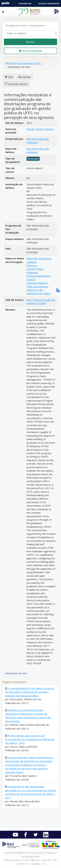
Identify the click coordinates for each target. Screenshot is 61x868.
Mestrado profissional (39, 258)
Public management (37, 286)
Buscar (31, 42)
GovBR (6, 3)
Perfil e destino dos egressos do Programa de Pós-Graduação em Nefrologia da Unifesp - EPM (30, 739)
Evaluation (32, 272)
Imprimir (26, 77)
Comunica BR (25, 4)
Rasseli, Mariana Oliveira (40, 129)
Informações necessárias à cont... (23, 63)
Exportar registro (18, 84)
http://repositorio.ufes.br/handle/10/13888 (41, 301)
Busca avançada (30, 51)
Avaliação (32, 262)
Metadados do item (16, 673)
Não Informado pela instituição (38, 141)
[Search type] (30, 33)
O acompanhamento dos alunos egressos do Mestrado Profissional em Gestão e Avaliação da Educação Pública (30, 692)
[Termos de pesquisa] (30, 25)
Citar (10, 77)
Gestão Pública (35, 269)
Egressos (32, 265)
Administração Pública (39, 293)
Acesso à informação (49, 4)
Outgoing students (37, 283)
